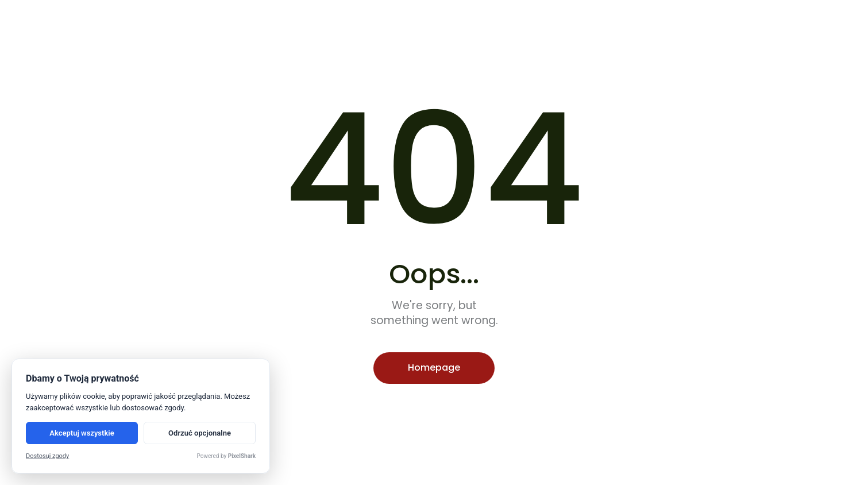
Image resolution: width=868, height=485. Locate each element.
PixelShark (242, 456)
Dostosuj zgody (47, 456)
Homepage (434, 367)
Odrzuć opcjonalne (200, 433)
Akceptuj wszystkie (82, 433)
